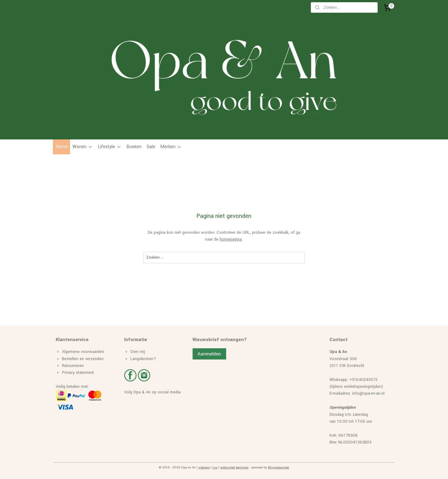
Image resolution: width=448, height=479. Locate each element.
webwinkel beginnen (234, 467)
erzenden (95, 359)
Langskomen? (143, 359)
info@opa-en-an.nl (368, 393)
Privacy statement (78, 373)
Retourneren (73, 366)
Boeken (134, 147)
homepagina (231, 239)
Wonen (83, 147)
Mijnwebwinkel (278, 467)
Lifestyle (110, 147)
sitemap (204, 467)
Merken (171, 147)
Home (61, 147)
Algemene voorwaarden (83, 352)
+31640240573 (363, 380)
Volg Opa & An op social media (152, 392)
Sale (151, 147)
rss (215, 467)
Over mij (138, 352)
